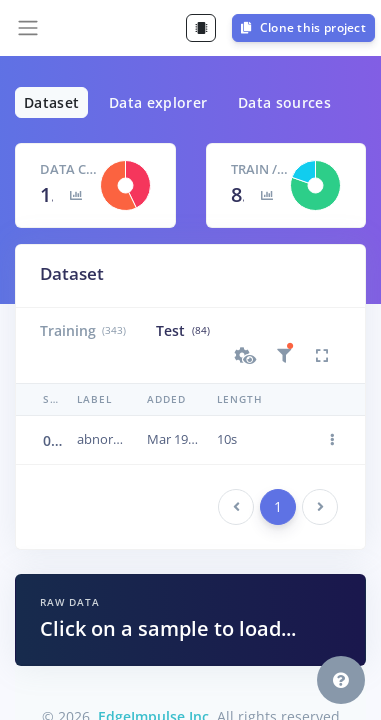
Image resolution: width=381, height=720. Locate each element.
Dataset (51, 102)
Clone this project (303, 27)
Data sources (284, 102)
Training (83, 330)
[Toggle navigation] (28, 28)
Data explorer (158, 102)
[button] (246, 356)
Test (182, 330)
